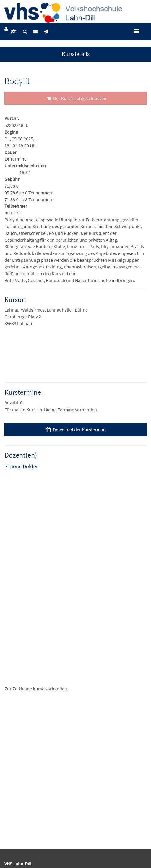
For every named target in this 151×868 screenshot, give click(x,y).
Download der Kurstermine (76, 430)
